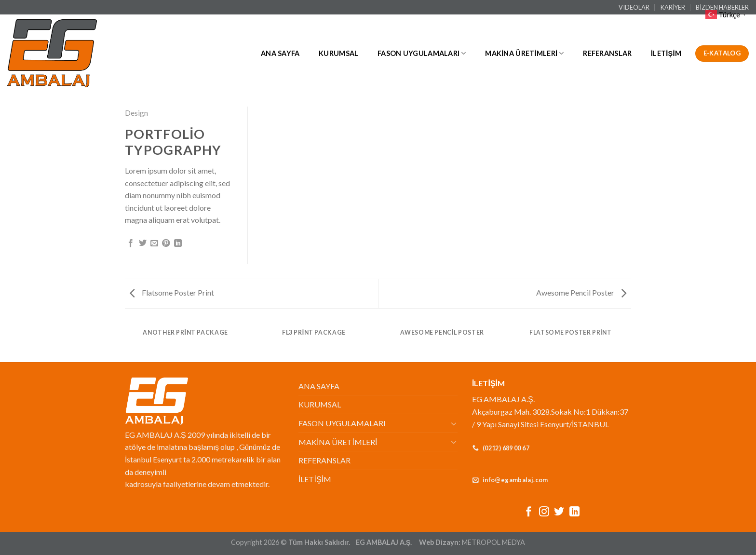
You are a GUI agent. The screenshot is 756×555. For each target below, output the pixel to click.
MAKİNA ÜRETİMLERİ (524, 53)
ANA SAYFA (280, 53)
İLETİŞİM (666, 53)
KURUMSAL (338, 53)
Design (136, 113)
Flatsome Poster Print (172, 292)
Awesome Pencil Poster (581, 292)
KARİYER (673, 7)
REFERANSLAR (607, 53)
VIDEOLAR (634, 7)
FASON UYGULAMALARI (422, 53)
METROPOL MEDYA (493, 542)
